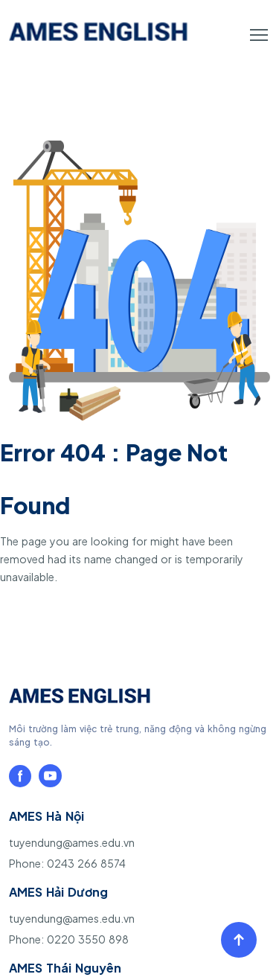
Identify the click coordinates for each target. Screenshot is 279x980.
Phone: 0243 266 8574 (67, 863)
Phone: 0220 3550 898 (69, 939)
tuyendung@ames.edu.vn (72, 842)
